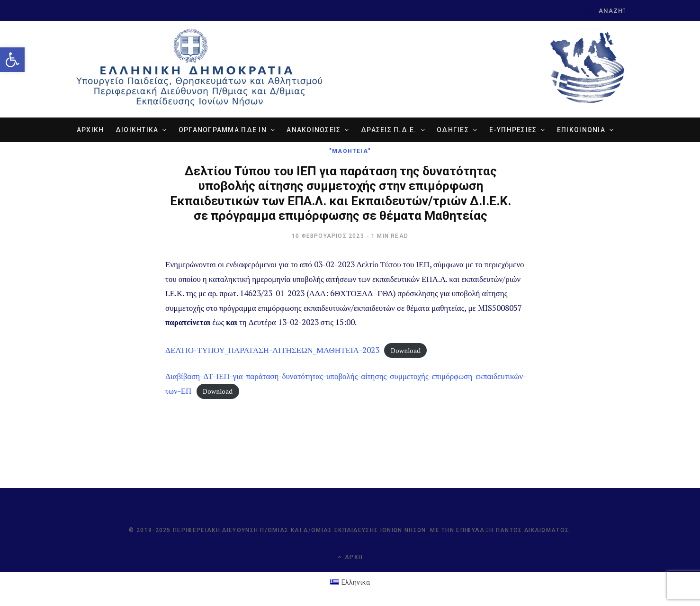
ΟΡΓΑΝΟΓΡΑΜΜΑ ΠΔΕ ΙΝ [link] (223, 130)
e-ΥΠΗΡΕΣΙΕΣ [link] (513, 130)
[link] (12, 60)
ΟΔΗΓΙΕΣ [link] (453, 130)
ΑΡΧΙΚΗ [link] (90, 130)
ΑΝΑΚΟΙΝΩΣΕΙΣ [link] (314, 130)
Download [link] (406, 351)
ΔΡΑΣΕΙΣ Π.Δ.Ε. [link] (389, 130)
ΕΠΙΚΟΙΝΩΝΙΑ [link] (581, 130)
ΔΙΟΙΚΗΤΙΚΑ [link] (137, 130)
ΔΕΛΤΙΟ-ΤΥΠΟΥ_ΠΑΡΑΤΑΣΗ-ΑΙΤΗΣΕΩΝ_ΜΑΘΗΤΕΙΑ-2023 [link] (272, 350)
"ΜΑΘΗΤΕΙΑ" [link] (350, 151)
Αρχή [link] (350, 557)
